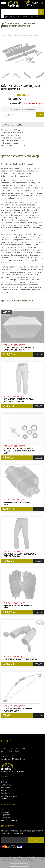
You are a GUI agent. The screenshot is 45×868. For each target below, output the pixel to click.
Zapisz (40, 115)
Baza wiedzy (6, 785)
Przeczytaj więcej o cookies (19, 865)
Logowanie (6, 812)
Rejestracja (6, 815)
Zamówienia (6, 818)
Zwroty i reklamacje (9, 796)
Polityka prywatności (9, 820)
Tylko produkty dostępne (12, 17)
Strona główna (7, 35)
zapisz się (36, 840)
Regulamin (5, 793)
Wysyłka (4, 790)
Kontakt (4, 799)
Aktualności (6, 788)
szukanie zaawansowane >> (32, 17)
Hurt (3, 809)
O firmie (4, 782)
